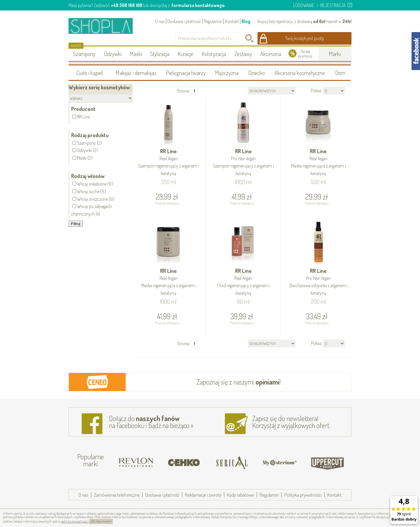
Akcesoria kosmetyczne (300, 73)
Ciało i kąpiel (90, 73)
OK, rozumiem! (101, 521)
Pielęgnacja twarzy (186, 73)
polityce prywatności (75, 521)
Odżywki (113, 54)
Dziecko (257, 73)
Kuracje (185, 54)
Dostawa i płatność (184, 21)
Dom (340, 73)
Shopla (105, 26)
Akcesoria (271, 54)
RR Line (169, 163)
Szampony (84, 54)
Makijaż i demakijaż (136, 73)
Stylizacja (160, 54)
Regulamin (213, 21)
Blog (246, 21)
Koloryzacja (214, 54)
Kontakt (232, 21)
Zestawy (243, 54)
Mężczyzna (227, 73)
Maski (136, 54)
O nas (160, 21)
